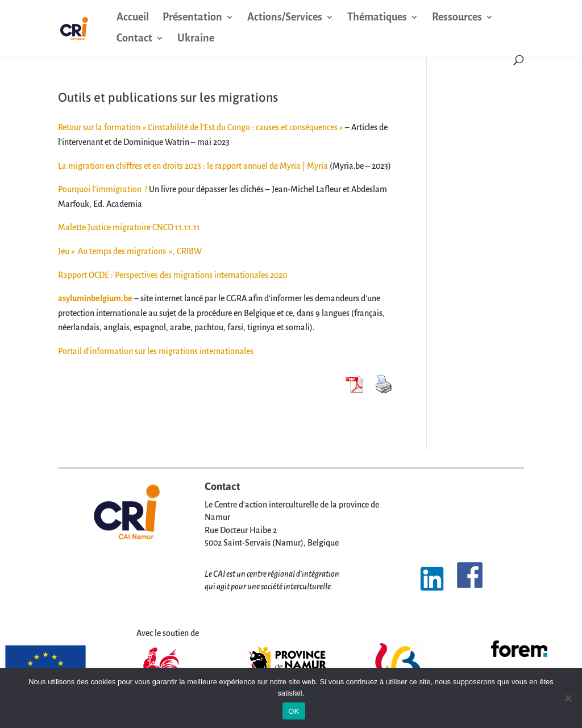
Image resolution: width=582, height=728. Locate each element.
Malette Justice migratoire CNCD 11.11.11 (129, 227)
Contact (134, 39)
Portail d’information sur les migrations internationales (156, 351)
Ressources (457, 18)
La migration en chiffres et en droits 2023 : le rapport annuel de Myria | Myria (193, 166)
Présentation (192, 18)
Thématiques (377, 18)
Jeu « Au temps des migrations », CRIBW (130, 251)
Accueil (133, 18)
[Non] (568, 698)
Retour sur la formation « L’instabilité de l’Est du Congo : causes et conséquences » (201, 127)
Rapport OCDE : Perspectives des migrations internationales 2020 (172, 275)
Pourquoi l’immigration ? (103, 189)
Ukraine (196, 39)
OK (294, 711)
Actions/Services (285, 18)
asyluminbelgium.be (95, 298)
